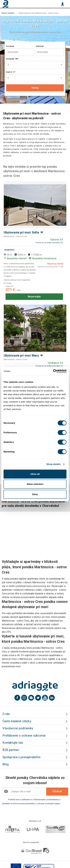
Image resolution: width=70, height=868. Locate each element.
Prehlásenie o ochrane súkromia (24, 736)
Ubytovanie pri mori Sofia (21, 232)
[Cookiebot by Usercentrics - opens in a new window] (53, 371)
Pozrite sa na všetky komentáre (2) (49, 243)
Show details (53, 464)
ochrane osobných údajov (49, 803)
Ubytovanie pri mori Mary (21, 356)
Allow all (35, 474)
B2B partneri (11, 750)
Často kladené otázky (17, 721)
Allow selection (35, 484)
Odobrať (57, 791)
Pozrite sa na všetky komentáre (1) (49, 366)
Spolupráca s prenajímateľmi (21, 757)
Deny (35, 494)
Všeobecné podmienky (18, 728)
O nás (6, 714)
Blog (6, 764)
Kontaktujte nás (13, 743)
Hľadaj (35, 88)
